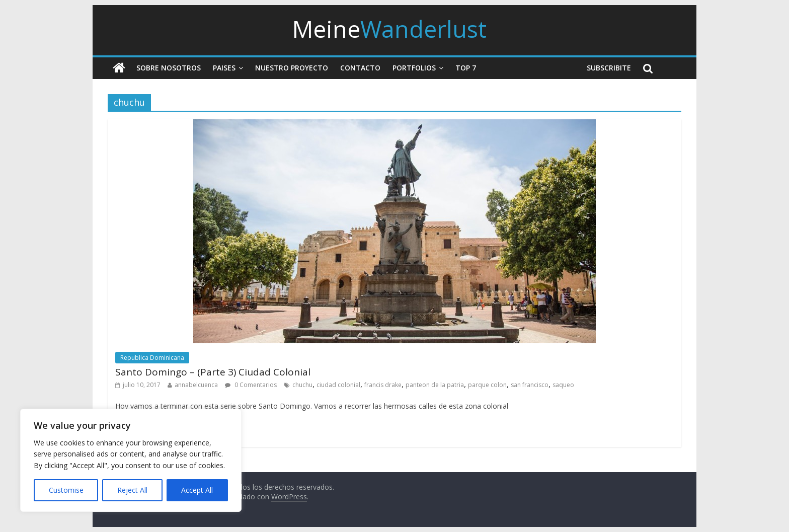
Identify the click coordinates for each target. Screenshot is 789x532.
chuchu (302, 385)
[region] (131, 460)
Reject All (132, 490)
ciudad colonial (338, 385)
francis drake (383, 385)
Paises (224, 68)
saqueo (563, 385)
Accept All (197, 490)
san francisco (530, 385)
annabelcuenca (196, 385)
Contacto (360, 68)
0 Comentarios (251, 385)
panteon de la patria (435, 385)
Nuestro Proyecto (292, 68)
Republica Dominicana (152, 358)
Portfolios (414, 68)
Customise (66, 490)
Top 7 (466, 68)
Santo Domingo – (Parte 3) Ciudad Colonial (213, 372)
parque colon (487, 385)
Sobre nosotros (169, 68)
